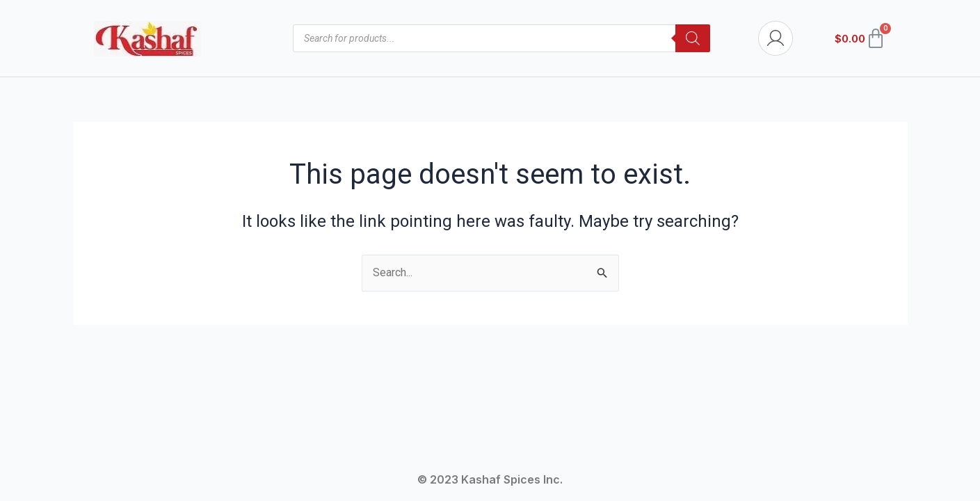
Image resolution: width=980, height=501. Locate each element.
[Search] (693, 38)
